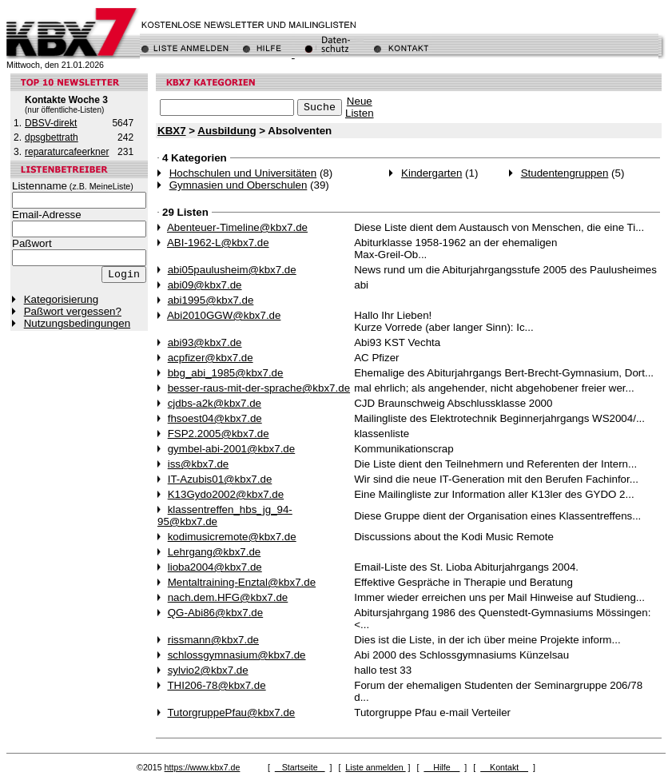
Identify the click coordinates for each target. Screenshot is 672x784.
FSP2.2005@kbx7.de (219, 434)
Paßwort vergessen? (73, 311)
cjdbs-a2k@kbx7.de (215, 403)
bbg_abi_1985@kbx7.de (226, 373)
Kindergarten (431, 173)
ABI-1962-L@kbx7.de (218, 243)
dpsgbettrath (52, 137)
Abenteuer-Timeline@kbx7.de (237, 227)
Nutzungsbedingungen (77, 323)
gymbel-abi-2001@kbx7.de (232, 449)
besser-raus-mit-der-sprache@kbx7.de (259, 388)
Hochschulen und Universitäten (243, 173)
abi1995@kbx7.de (211, 300)
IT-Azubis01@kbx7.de (220, 479)
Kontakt (504, 767)
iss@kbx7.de (199, 464)
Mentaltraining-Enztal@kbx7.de (242, 582)
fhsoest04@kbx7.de (215, 418)
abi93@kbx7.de (205, 342)
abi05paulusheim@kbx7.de (232, 270)
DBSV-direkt (51, 123)
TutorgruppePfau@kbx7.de (231, 712)
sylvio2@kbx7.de (208, 670)
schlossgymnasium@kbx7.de (237, 655)
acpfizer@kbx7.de (211, 358)
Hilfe (441, 767)
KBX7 (172, 131)
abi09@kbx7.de (205, 285)
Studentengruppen (565, 173)
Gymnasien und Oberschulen (239, 185)
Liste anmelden (375, 767)
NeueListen (360, 107)
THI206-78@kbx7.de (216, 685)
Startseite (300, 767)
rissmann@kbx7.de (213, 640)
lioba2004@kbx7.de (215, 567)
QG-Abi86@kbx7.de (215, 613)
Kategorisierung (61, 299)
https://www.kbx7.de (203, 767)
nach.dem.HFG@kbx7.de (228, 597)
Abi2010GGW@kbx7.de (224, 315)
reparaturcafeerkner (67, 152)
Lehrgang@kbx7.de (215, 552)
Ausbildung (227, 131)
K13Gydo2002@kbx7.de (226, 494)
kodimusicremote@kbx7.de (232, 537)
